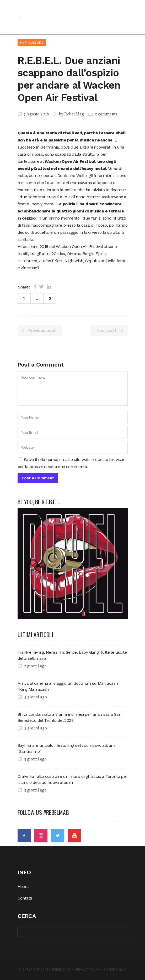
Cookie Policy (115, 969)
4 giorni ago (32, 697)
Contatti (25, 898)
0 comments (106, 114)
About (23, 887)
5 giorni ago (32, 759)
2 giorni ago (32, 666)
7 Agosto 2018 (33, 114)
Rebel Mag (74, 114)
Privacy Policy (87, 969)
